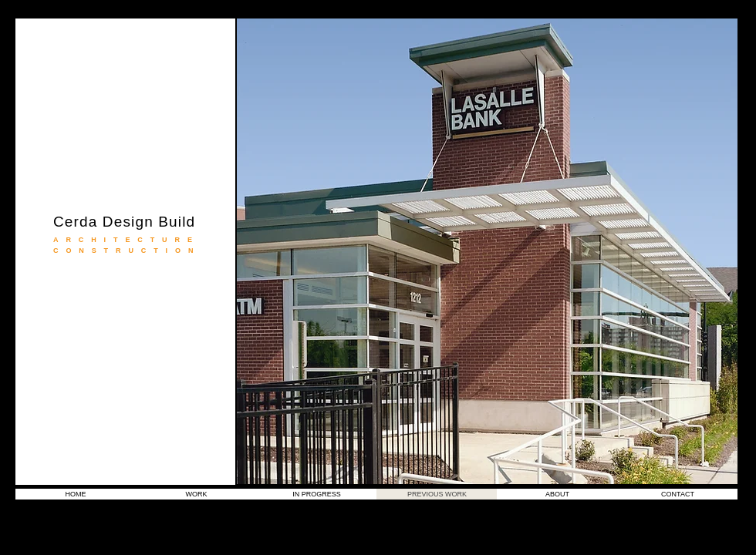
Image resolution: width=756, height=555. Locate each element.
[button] (487, 251)
